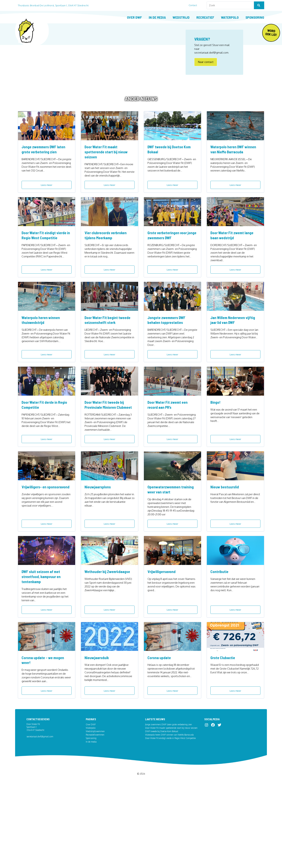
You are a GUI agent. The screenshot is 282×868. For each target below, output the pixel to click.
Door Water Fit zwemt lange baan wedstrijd (234, 267)
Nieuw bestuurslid (226, 548)
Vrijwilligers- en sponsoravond (35, 551)
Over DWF (134, 17)
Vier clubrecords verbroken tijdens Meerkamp (108, 267)
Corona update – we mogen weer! (45, 738)
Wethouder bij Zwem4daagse (109, 641)
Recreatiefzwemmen (95, 815)
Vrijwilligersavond (163, 641)
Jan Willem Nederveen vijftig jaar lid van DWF (235, 360)
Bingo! (216, 450)
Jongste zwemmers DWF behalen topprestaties (169, 360)
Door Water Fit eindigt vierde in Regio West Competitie (46, 267)
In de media (157, 17)
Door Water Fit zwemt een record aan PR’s (170, 453)
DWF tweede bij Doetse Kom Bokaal (171, 173)
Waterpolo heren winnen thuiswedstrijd (42, 360)
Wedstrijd (181, 17)
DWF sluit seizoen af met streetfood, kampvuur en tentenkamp (43, 646)
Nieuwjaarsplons (99, 548)
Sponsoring (255, 17)
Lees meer (47, 209)
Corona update (160, 736)
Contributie (220, 641)
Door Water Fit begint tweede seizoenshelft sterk (108, 360)
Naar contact (206, 64)
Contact (194, 5)
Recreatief (205, 17)
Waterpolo (230, 17)
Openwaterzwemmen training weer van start (172, 551)
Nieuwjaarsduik (98, 736)
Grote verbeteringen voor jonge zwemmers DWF (169, 267)
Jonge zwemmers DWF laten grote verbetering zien (46, 173)
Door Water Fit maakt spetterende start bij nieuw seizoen (108, 175)
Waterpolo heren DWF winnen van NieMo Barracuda (235, 173)
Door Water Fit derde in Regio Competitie (47, 453)
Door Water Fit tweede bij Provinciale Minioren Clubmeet (106, 455)
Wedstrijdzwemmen (95, 812)
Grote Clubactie (224, 736)
